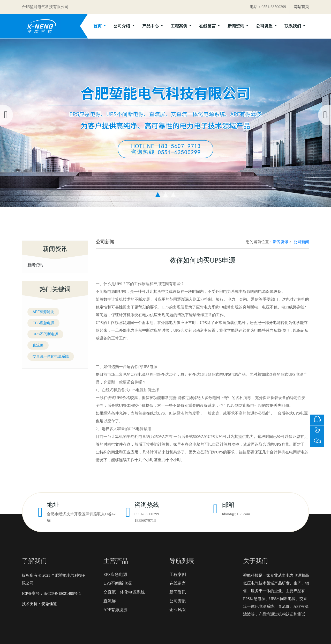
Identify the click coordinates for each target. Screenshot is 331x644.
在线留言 (208, 26)
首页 (98, 26)
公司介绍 (122, 26)
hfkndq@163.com (236, 514)
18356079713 (145, 520)
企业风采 (178, 610)
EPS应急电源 (43, 323)
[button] (158, 195)
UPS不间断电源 (45, 334)
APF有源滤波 (43, 312)
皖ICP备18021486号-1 (62, 594)
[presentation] (6, 115)
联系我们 (293, 26)
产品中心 (151, 26)
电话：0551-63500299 (268, 7)
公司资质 (265, 26)
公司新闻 (301, 242)
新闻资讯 (236, 26)
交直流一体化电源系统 (51, 356)
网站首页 (301, 7)
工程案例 (179, 26)
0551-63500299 (147, 514)
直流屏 (38, 345)
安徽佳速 (49, 604)
